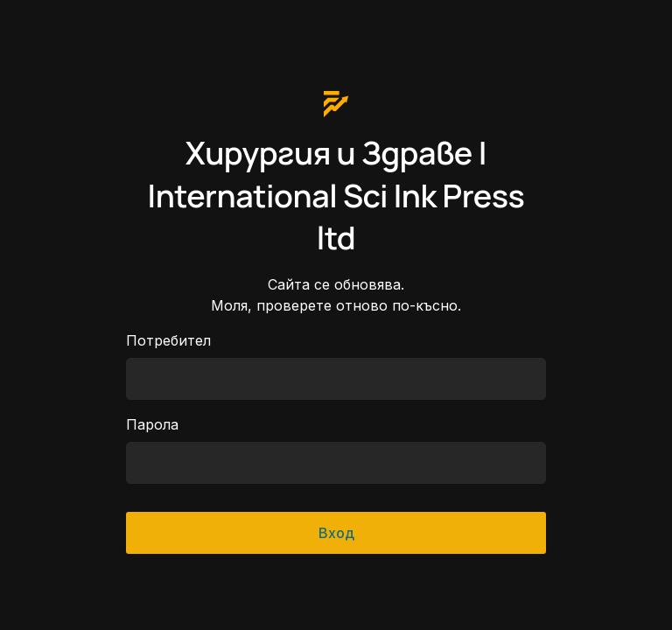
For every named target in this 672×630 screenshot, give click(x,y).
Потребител (168, 340)
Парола (152, 424)
